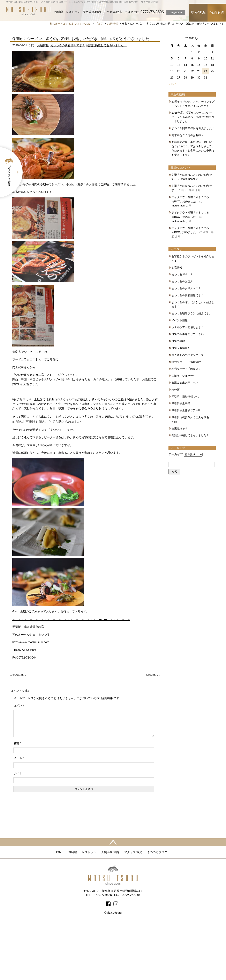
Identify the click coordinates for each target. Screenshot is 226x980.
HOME (59, 914)
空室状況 (198, 13)
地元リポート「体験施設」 (188, 419)
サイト (18, 835)
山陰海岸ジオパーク (184, 433)
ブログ (129, 12)
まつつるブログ (157, 914)
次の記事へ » (152, 732)
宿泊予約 (217, 13)
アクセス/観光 (113, 12)
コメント (19, 763)
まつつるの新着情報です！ (68, 103)
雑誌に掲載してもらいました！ (106, 103)
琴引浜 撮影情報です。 (186, 454)
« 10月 (173, 141)
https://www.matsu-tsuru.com (31, 699)
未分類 (176, 447)
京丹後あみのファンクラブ (188, 412)
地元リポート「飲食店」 (186, 426)
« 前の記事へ (18, 732)
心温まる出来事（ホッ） (186, 440)
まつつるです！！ (182, 332)
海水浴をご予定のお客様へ (188, 192)
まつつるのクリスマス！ (186, 346)
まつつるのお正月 (182, 339)
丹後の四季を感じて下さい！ (189, 391)
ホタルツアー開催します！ (188, 385)
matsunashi (188, 236)
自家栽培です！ (181, 486)
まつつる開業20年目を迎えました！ (193, 185)
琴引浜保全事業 (181, 461)
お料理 (59, 12)
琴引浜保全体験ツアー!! (186, 468)
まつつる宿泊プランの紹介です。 (192, 371)
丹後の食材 (178, 398)
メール (19, 820)
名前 (17, 805)
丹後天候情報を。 (182, 405)
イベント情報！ (181, 378)
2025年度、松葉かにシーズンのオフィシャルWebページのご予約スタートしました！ (193, 174)
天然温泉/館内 (92, 12)
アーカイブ (176, 512)
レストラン (73, 12)
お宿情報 (43, 103)
